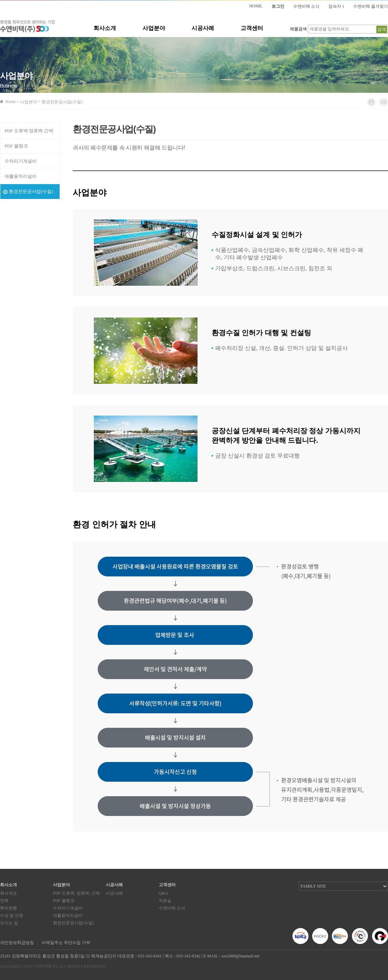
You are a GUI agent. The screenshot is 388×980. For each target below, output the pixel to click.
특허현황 (8, 908)
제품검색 (298, 29)
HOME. (256, 6)
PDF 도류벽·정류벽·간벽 (29, 131)
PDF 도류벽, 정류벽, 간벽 (76, 893)
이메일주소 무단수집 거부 (66, 943)
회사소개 (105, 28)
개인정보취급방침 (17, 943)
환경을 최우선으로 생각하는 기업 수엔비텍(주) (27, 26)
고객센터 (252, 28)
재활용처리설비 (21, 176)
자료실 (165, 901)
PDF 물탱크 (16, 146)
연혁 (4, 901)
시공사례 (203, 28)
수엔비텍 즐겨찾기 (371, 6)
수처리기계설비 (21, 161)
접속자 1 (336, 6)
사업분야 (154, 28)
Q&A (163, 893)
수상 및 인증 (12, 915)
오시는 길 (9, 923)
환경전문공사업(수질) (31, 191)
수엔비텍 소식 (306, 6)
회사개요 (8, 893)
